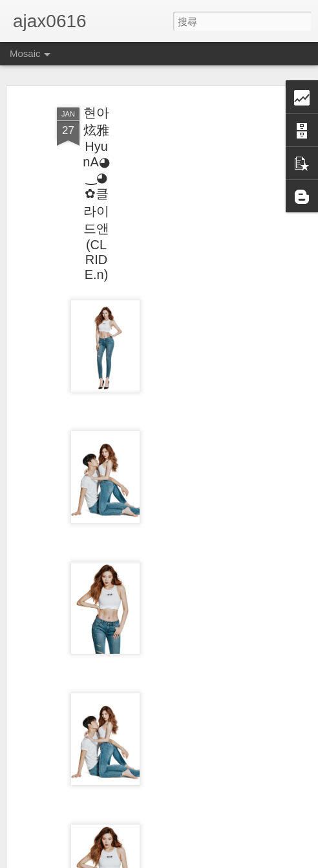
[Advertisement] (207, 305)
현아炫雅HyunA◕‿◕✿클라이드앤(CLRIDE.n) (96, 194)
